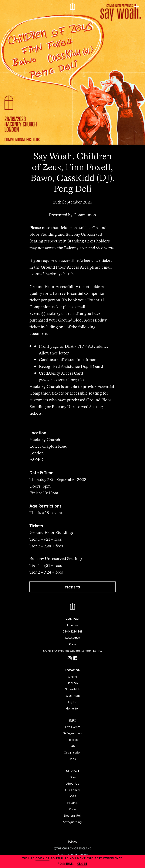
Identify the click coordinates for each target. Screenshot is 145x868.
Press (72, 644)
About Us (73, 783)
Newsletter (72, 638)
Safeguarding (72, 733)
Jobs (73, 759)
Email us (72, 625)
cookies (42, 858)
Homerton (73, 708)
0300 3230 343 (73, 631)
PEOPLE (73, 802)
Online (72, 676)
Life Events (73, 727)
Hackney (72, 683)
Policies (72, 739)
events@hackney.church (52, 274)
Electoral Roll (72, 815)
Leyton (73, 702)
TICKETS (72, 587)
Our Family (72, 790)
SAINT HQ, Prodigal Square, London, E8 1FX (72, 650)
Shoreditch (73, 689)
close (82, 863)
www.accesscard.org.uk (61, 380)
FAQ (73, 746)
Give (73, 777)
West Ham (73, 695)
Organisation (73, 752)
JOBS (73, 796)
